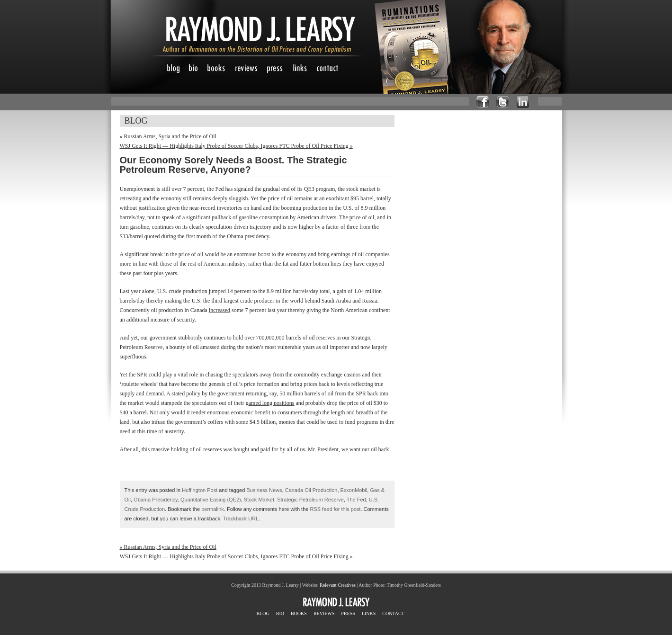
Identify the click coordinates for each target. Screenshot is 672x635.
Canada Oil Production (311, 490)
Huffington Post (200, 490)
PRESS (348, 613)
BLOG (263, 613)
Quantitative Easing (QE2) (211, 500)
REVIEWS (324, 613)
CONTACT (393, 613)
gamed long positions (270, 403)
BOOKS (299, 613)
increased (220, 310)
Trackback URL (241, 519)
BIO (280, 613)
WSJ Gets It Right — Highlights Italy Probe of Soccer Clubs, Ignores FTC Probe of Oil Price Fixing (236, 146)
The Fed (356, 500)
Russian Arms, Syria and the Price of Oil (168, 136)
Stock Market (259, 500)
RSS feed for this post (335, 509)
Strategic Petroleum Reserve (310, 500)
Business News (264, 490)
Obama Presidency (156, 500)
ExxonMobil (354, 490)
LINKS (369, 613)
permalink (213, 509)
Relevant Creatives (338, 585)
